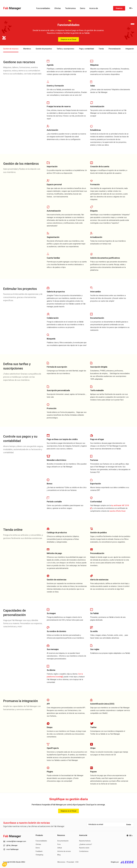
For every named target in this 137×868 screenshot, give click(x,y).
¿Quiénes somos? (86, 844)
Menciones (61, 862)
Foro (59, 844)
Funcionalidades (43, 8)
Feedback (39, 851)
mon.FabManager (11, 849)
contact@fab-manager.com (15, 841)
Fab (12, 8)
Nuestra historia (85, 841)
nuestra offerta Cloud (117, 511)
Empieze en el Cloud (68, 39)
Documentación (63, 841)
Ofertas (58, 8)
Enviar (129, 825)
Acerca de (94, 8)
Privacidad (70, 862)
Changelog (39, 855)
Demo (83, 8)
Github (60, 848)
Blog (59, 855)
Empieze (119, 8)
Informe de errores (64, 851)
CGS (77, 862)
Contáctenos (84, 851)
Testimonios (70, 8)
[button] (4, 864)
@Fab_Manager (10, 845)
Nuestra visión (84, 848)
